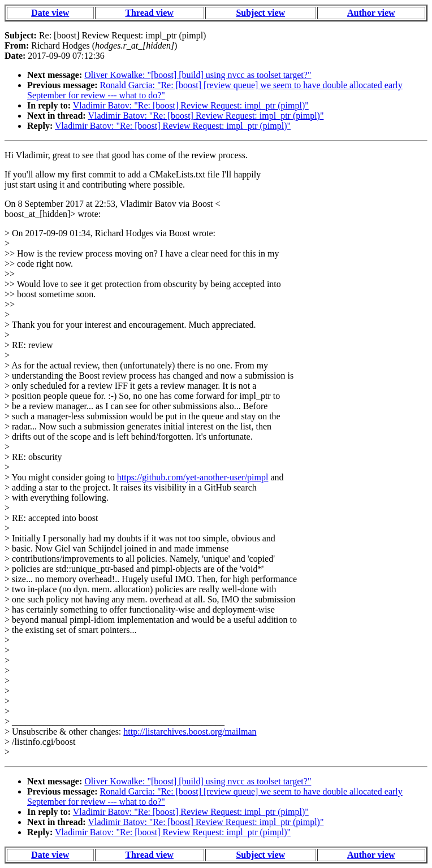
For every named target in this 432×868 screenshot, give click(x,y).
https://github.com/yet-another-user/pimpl (193, 477)
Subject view (260, 13)
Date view (50, 13)
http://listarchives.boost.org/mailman (190, 732)
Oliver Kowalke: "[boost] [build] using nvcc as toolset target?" (198, 75)
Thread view (149, 13)
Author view (371, 13)
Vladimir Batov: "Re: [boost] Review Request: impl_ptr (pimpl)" (191, 105)
